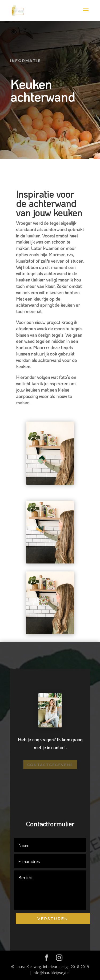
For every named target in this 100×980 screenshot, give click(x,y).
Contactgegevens (50, 765)
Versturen (53, 919)
